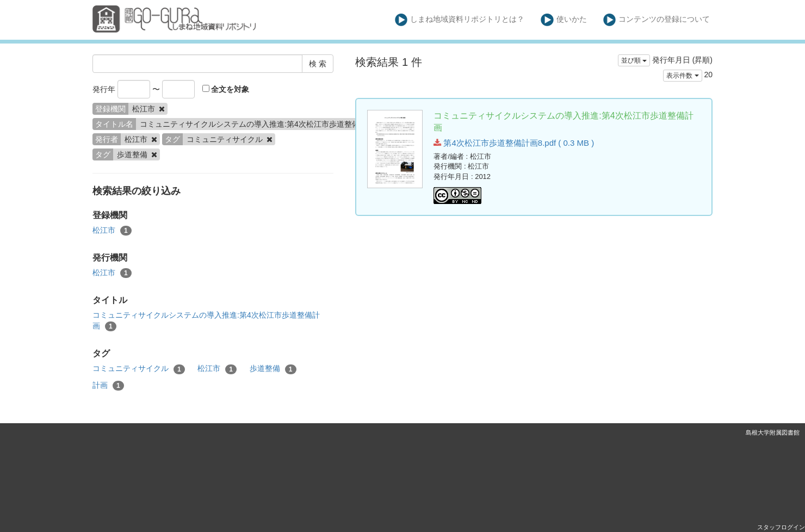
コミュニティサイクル (139, 369)
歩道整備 (273, 369)
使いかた (564, 20)
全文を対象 (226, 89)
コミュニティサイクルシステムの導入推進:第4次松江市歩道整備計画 (206, 321)
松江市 (112, 231)
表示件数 (682, 76)
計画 (108, 386)
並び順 (634, 60)
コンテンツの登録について (657, 20)
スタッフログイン (781, 527)
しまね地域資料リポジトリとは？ (460, 20)
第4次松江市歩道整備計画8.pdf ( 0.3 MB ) (514, 143)
